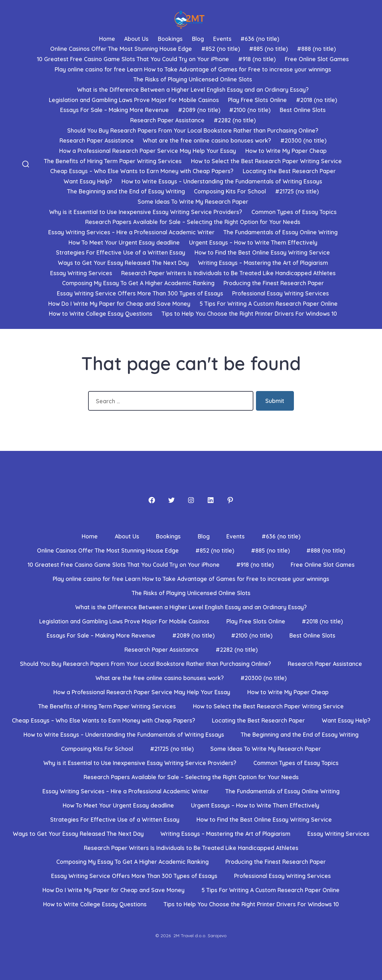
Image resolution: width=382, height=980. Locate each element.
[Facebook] (152, 500)
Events (222, 39)
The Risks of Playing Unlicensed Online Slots (193, 79)
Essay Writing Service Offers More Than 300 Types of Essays (140, 293)
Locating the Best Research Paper (289, 171)
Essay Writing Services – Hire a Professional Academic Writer (131, 232)
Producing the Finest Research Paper (274, 283)
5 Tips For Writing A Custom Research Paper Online (269, 303)
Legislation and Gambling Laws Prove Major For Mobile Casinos (134, 100)
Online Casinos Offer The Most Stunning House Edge (121, 49)
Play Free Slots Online (257, 100)
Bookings (170, 39)
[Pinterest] (230, 500)
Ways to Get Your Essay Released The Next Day (123, 263)
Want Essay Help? (88, 181)
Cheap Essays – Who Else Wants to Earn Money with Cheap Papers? (142, 171)
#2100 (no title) (250, 110)
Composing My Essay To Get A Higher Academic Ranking (138, 283)
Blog (198, 39)
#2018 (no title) (317, 100)
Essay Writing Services (81, 273)
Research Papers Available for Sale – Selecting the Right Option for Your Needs (193, 222)
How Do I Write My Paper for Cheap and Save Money (119, 303)
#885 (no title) (268, 49)
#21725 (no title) (297, 191)
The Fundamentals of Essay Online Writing (281, 232)
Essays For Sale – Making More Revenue (114, 110)
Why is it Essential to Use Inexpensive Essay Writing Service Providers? (146, 212)
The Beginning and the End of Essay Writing (126, 191)
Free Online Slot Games (317, 59)
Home (107, 39)
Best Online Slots (303, 110)
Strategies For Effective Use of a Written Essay (121, 252)
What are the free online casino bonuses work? (207, 140)
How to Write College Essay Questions (101, 313)
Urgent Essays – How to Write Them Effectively (253, 242)
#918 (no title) (257, 59)
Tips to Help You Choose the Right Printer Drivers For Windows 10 (249, 313)
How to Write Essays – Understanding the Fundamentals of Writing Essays (222, 181)
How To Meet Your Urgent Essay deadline (124, 242)
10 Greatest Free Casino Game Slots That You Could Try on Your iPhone (133, 59)
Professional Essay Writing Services (281, 293)
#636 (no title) (260, 39)
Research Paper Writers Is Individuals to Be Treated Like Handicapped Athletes (228, 273)
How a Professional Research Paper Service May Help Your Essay (148, 151)
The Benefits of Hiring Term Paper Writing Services (113, 161)
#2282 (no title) (235, 120)
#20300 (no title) (303, 140)
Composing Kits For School (230, 191)
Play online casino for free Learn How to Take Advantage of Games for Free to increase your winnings (193, 69)
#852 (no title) (221, 49)
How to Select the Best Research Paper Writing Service (266, 161)
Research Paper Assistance (167, 120)
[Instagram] (191, 500)
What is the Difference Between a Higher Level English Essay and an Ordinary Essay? (193, 89)
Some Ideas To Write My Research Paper (193, 201)
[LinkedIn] (211, 500)
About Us (136, 39)
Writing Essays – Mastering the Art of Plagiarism (263, 263)
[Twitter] (171, 500)
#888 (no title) (316, 49)
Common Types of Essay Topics (294, 212)
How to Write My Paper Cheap (286, 151)
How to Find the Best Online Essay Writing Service (262, 252)
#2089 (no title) (199, 110)
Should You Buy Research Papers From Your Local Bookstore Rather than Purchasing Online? (193, 130)
